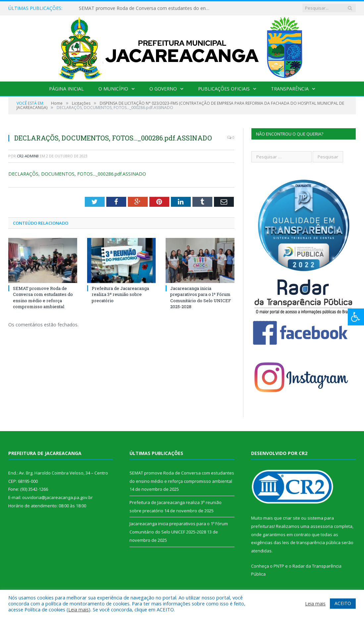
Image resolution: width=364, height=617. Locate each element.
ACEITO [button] (343, 603)
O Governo (163, 89)
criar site (291, 518)
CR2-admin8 (28, 156)
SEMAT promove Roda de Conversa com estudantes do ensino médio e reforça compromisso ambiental (147, 8)
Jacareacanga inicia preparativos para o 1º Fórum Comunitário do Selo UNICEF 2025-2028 (201, 297)
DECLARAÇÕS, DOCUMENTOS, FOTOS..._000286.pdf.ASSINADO (77, 174)
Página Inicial (66, 89)
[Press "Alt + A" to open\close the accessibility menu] (356, 317)
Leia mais (78, 609)
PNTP (279, 566)
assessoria (322, 526)
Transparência (290, 89)
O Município (113, 89)
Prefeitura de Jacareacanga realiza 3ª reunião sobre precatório (120, 294)
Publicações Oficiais (224, 89)
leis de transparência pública (311, 542)
